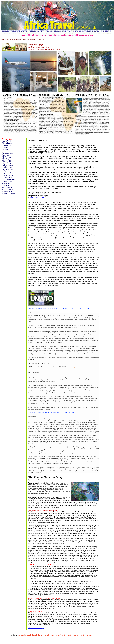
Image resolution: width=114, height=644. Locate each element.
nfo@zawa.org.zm (37, 198)
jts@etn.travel (76, 367)
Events (42, 312)
